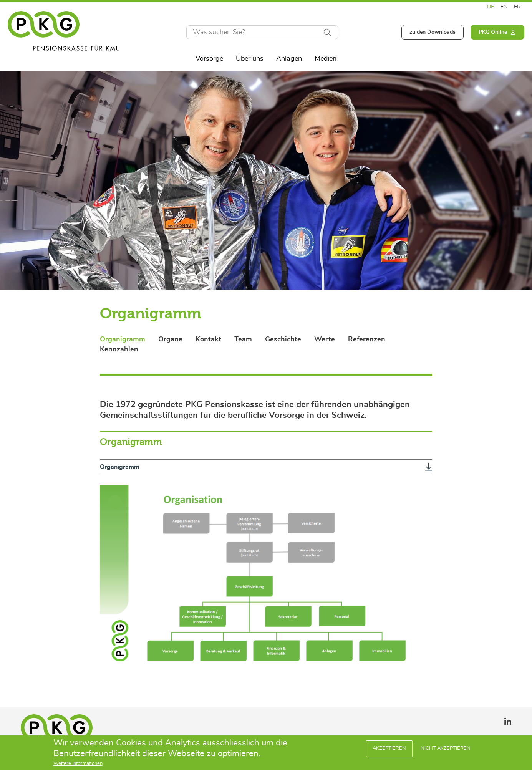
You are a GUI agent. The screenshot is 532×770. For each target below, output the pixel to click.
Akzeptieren (389, 749)
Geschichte (283, 339)
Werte (325, 339)
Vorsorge (209, 59)
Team (243, 339)
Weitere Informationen (78, 765)
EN (504, 7)
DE (491, 7)
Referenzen (367, 339)
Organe (170, 339)
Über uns (250, 59)
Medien (326, 59)
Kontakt (208, 339)
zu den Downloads (433, 32)
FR (517, 7)
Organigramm (123, 339)
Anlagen (289, 59)
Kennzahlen (119, 349)
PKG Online (493, 32)
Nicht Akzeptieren (446, 749)
